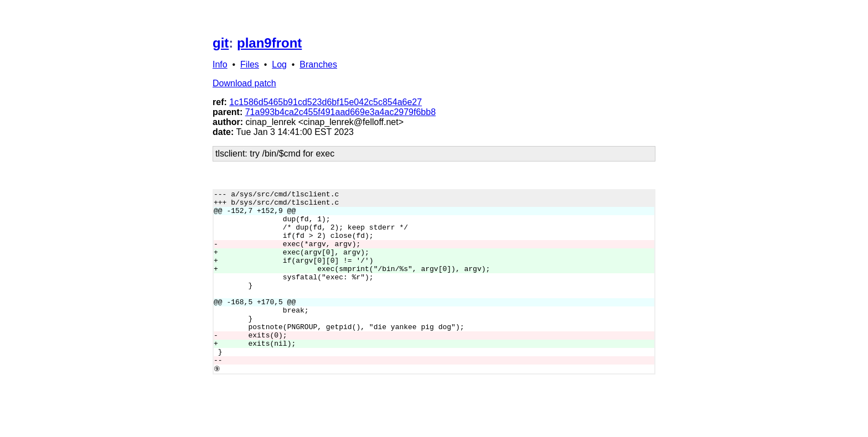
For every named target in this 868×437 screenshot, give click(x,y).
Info (220, 64)
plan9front (269, 43)
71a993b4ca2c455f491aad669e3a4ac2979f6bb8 (340, 112)
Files (250, 64)
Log (279, 64)
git (221, 43)
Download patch (244, 83)
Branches (318, 64)
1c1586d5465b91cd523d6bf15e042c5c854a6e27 (325, 102)
